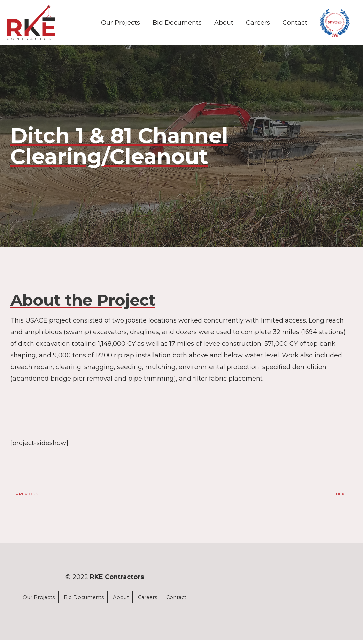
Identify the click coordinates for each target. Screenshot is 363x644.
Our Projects (121, 24)
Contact (295, 24)
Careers (258, 24)
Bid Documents (177, 24)
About (224, 24)
